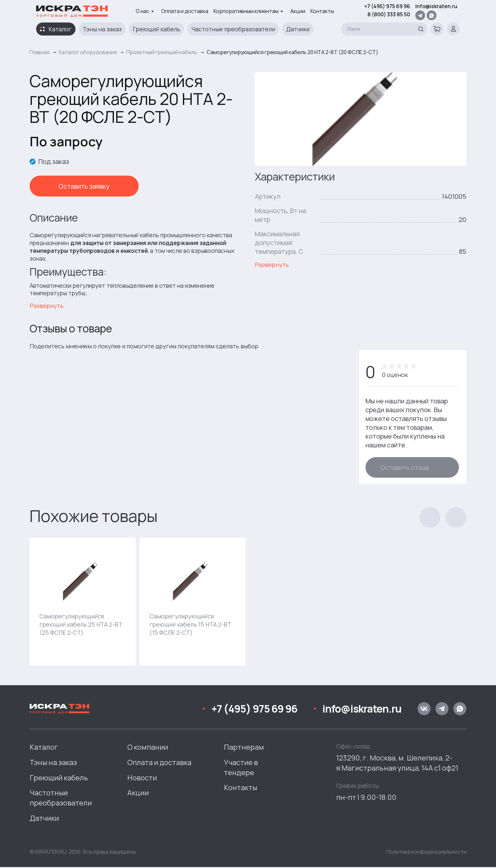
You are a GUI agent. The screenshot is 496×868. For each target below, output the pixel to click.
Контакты (322, 11)
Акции (298, 11)
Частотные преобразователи (233, 29)
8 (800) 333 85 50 (389, 14)
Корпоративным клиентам (248, 11)
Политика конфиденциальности (426, 852)
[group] (83, 602)
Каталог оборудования (88, 52)
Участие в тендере (241, 768)
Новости (142, 778)
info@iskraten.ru (436, 6)
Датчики (298, 29)
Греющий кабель (157, 29)
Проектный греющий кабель (162, 52)
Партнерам (244, 748)
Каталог (60, 29)
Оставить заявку (66, 186)
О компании (148, 748)
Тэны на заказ (102, 29)
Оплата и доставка (185, 11)
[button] (430, 518)
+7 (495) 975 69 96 (387, 6)
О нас (145, 11)
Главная (40, 52)
